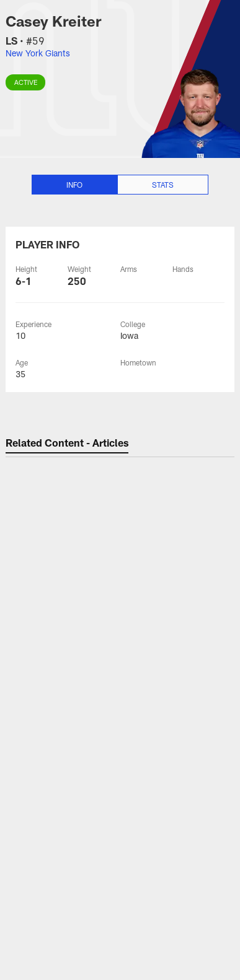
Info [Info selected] (74, 185)
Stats (163, 185)
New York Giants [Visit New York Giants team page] (38, 53)
